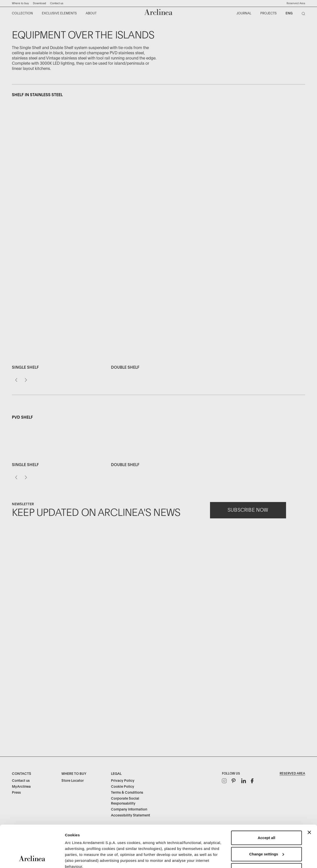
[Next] (26, 394)
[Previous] (16, 394)
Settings (72, 858)
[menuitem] (23, 14)
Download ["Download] (40, 3)
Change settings (267, 815)
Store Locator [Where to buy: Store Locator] (73, 781)
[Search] (304, 15)
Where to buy (20, 3)
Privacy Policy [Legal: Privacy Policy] (123, 781)
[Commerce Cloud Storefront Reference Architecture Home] (158, 12)
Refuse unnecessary (266, 831)
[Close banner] (309, 793)
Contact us (57, 3)
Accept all (266, 798)
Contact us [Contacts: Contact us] (21, 781)
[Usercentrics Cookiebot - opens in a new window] (32, 858)
